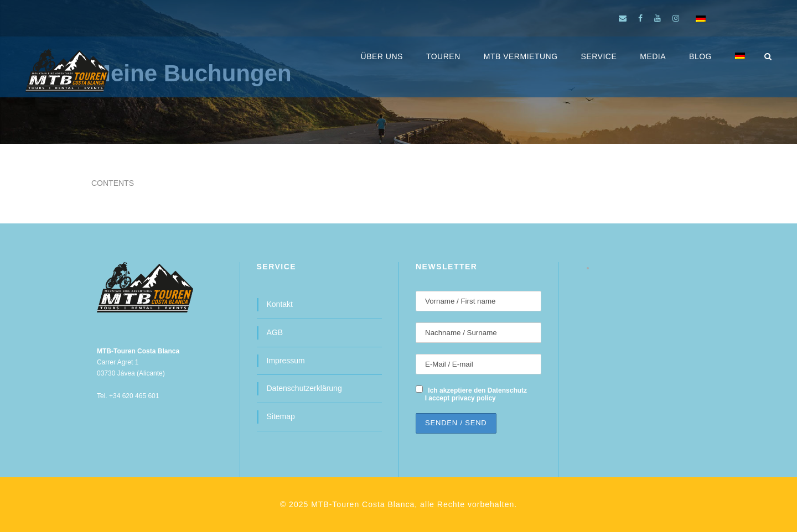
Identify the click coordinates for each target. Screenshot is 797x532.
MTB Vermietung (521, 56)
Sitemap (281, 416)
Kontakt (280, 304)
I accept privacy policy (460, 398)
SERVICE (599, 56)
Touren (443, 56)
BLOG (700, 56)
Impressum (286, 361)
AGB (275, 332)
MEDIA (653, 56)
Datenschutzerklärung (304, 388)
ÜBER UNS (382, 56)
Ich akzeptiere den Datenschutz (477, 390)
